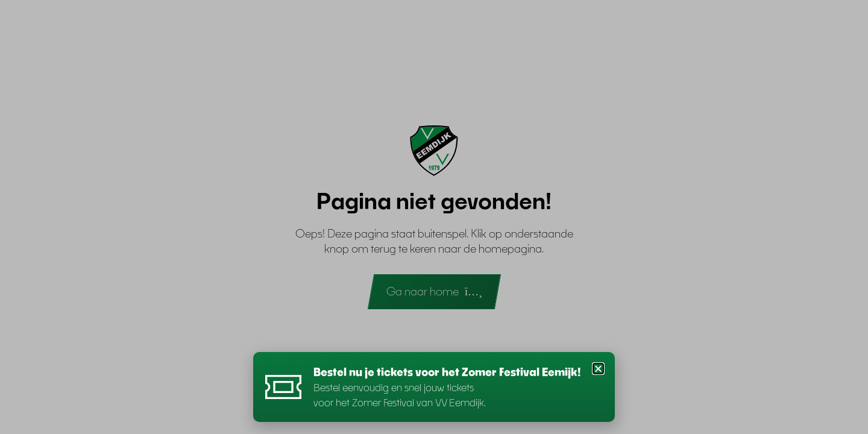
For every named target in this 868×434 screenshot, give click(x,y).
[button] (598, 369)
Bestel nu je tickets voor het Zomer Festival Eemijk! (447, 372)
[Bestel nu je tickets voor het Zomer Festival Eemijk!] (283, 387)
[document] (434, 217)
